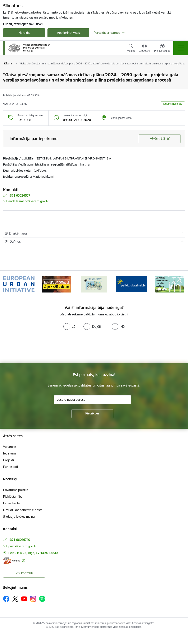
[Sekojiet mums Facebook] (6, 599)
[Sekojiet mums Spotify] (42, 599)
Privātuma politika (16, 490)
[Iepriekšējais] (9, 284)
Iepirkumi (10, 453)
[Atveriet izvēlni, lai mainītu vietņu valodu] (144, 48)
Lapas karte (11, 503)
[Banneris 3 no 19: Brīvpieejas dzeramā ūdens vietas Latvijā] (94, 284)
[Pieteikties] (92, 414)
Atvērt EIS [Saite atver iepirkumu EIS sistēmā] (158, 138)
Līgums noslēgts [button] (173, 104)
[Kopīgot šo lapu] (94, 241)
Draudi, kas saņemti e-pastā (23, 510)
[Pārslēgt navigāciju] (181, 48)
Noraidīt (24, 33)
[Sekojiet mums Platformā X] (15, 599)
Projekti (8, 460)
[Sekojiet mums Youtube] (24, 599)
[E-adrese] (12, 561)
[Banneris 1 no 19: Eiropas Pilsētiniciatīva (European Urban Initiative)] (19, 284)
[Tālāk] (179, 284)
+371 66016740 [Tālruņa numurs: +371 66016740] (19, 540)
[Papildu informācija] (24, 561)
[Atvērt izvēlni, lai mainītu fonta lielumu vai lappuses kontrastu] (162, 49)
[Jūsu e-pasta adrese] (92, 400)
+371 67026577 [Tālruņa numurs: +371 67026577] (19, 195)
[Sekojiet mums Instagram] (33, 599)
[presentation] (35, 347)
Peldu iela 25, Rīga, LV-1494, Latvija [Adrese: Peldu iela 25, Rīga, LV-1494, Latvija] (33, 553)
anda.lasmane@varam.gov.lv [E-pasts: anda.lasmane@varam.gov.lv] (28, 201)
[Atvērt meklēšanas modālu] (131, 49)
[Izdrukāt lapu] (94, 233)
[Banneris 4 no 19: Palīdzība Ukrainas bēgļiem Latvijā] (132, 284)
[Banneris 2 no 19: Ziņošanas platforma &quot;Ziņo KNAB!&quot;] (56, 284)
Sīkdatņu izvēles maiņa (19, 517)
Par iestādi (10, 467)
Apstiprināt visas (68, 33)
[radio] (69, 326)
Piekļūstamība (13, 496)
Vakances (10, 447)
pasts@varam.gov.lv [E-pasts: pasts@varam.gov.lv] (22, 546)
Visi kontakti (24, 573)
